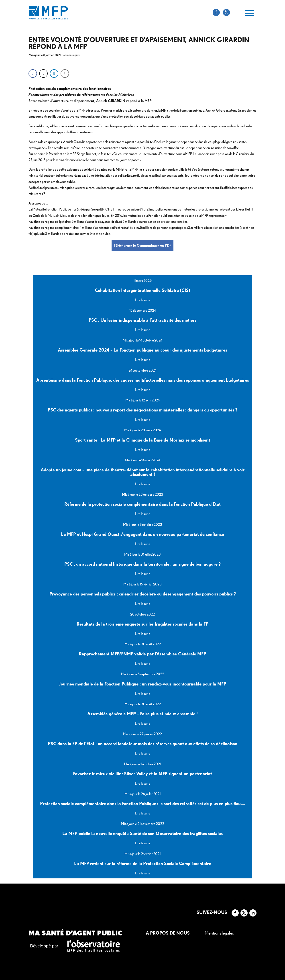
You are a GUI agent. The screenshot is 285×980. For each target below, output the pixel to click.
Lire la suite (143, 300)
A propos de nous (168, 933)
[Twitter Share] (43, 74)
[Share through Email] (65, 74)
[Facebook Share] (33, 74)
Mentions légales (219, 933)
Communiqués (71, 55)
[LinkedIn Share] (54, 74)
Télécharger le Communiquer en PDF (142, 245)
